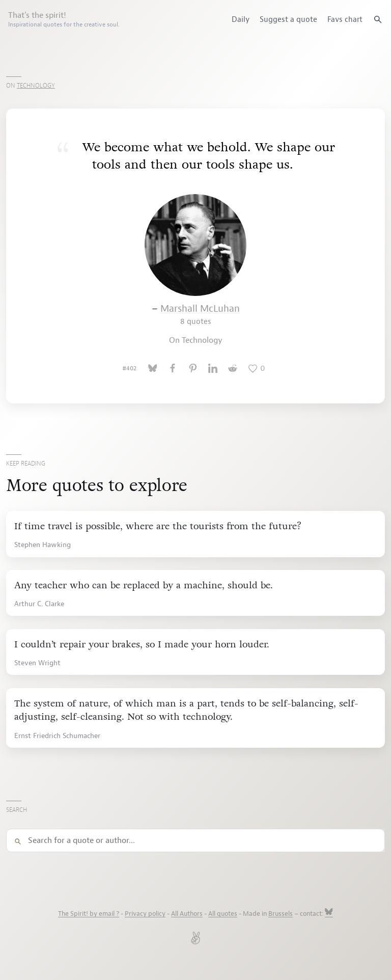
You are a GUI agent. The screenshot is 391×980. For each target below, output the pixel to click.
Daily (241, 19)
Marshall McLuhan (200, 315)
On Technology (196, 340)
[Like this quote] (257, 368)
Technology (36, 86)
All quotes (223, 914)
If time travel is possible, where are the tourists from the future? (158, 526)
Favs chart (345, 19)
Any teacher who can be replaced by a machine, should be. (144, 585)
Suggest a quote (288, 19)
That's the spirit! (64, 19)
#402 (129, 368)
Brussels (281, 914)
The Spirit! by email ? (89, 914)
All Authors (187, 914)
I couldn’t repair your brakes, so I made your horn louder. (142, 644)
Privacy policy (145, 914)
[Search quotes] (378, 19)
